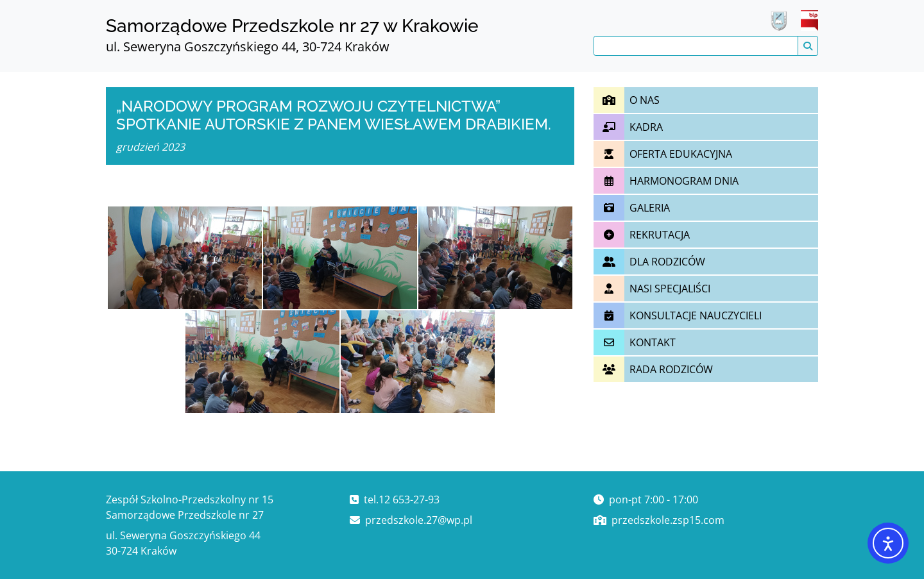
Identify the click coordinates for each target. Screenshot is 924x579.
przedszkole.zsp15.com (668, 520)
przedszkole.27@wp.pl (419, 520)
